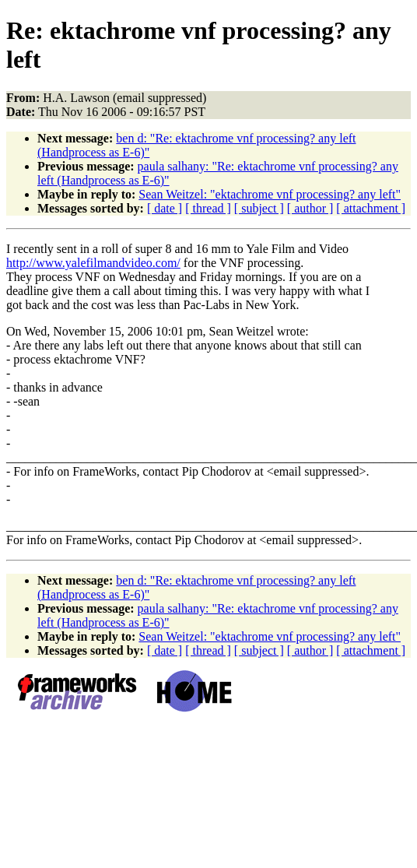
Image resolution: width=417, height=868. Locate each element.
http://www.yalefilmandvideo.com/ (93, 263)
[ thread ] (208, 208)
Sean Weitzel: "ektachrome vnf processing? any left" (270, 194)
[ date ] (165, 208)
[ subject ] (259, 208)
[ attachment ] (371, 208)
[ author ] (310, 208)
